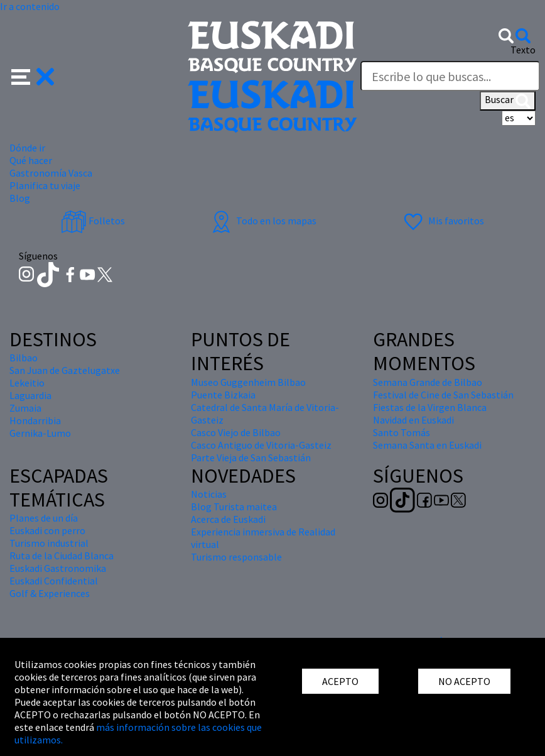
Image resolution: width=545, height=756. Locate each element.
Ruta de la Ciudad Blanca (62, 556)
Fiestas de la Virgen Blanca (430, 407)
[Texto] (450, 76)
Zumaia (25, 408)
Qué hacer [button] (31, 160)
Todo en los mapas (262, 221)
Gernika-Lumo (40, 433)
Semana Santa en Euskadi (427, 445)
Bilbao (24, 358)
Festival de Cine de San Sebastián (443, 395)
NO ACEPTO (464, 681)
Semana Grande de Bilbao (428, 382)
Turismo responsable (236, 557)
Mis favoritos (442, 221)
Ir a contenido (30, 6)
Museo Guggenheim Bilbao (248, 382)
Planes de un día (44, 518)
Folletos (93, 221)
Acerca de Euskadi (228, 519)
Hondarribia (35, 420)
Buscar (508, 101)
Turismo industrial (49, 543)
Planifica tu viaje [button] (45, 185)
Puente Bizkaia (223, 395)
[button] (33, 75)
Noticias (209, 494)
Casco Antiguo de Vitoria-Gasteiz (261, 445)
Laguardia (30, 395)
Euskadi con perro (47, 530)
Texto (523, 50)
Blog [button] (20, 198)
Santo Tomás (402, 432)
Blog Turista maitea (234, 507)
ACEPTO (340, 681)
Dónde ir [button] (27, 148)
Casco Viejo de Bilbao (236, 432)
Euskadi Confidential (54, 581)
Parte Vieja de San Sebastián (251, 457)
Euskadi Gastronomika (58, 568)
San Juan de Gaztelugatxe (65, 370)
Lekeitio (27, 383)
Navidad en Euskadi (413, 420)
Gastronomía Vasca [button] (51, 173)
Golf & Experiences (50, 593)
